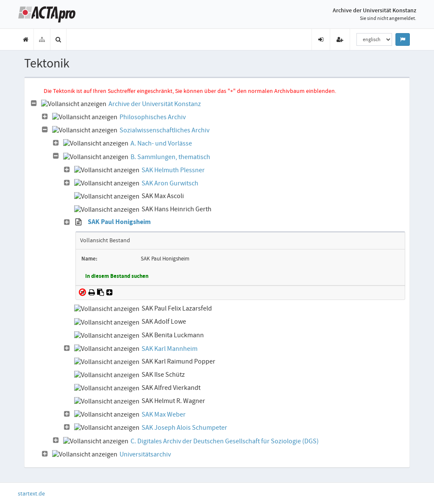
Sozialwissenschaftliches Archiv (164, 130)
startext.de (31, 493)
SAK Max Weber (164, 414)
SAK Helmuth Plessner (173, 170)
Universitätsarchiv (145, 454)
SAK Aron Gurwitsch (170, 183)
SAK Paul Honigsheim (119, 223)
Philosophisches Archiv (153, 117)
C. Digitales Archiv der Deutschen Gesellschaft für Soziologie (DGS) (225, 441)
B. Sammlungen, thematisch (170, 157)
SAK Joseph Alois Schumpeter (184, 428)
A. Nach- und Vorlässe (161, 143)
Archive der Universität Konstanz (155, 104)
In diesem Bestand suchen (117, 277)
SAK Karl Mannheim (170, 349)
